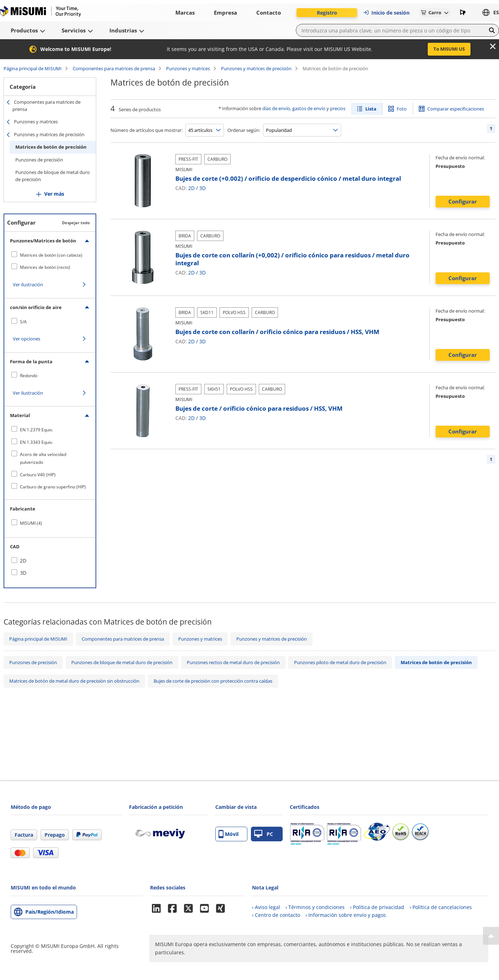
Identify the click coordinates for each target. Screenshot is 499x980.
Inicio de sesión (386, 13)
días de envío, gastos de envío (294, 108)
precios (338, 108)
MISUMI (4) (31, 523)
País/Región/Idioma (50, 912)
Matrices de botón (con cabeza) (51, 255)
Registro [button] (327, 13)
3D (202, 188)
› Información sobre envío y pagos (346, 915)
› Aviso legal (266, 907)
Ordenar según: (244, 130)
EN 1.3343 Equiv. (37, 442)
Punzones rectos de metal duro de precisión (233, 662)
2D (191, 188)
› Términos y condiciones (315, 907)
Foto (402, 109)
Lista (371, 109)
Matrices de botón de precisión (51, 147)
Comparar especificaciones (456, 109)
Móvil (228, 834)
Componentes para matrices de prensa (114, 68)
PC (264, 834)
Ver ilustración (28, 284)
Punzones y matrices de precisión (256, 68)
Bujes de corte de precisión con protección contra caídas (213, 681)
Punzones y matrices (188, 68)
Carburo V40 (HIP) (38, 475)
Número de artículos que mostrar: (146, 130)
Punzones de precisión (39, 160)
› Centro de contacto (276, 915)
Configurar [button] (463, 201)
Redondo (29, 376)
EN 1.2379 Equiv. (37, 430)
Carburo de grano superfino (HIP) (53, 487)
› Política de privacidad (377, 907)
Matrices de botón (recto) (45, 267)
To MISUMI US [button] (449, 49)
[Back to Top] (491, 936)
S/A (23, 322)
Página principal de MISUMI (33, 68)
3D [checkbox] (23, 573)
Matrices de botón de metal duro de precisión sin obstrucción (74, 681)
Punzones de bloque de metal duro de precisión (53, 176)
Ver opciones (27, 339)
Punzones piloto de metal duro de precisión (340, 662)
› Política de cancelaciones (441, 907)
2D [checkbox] (23, 561)
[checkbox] (50, 255)
